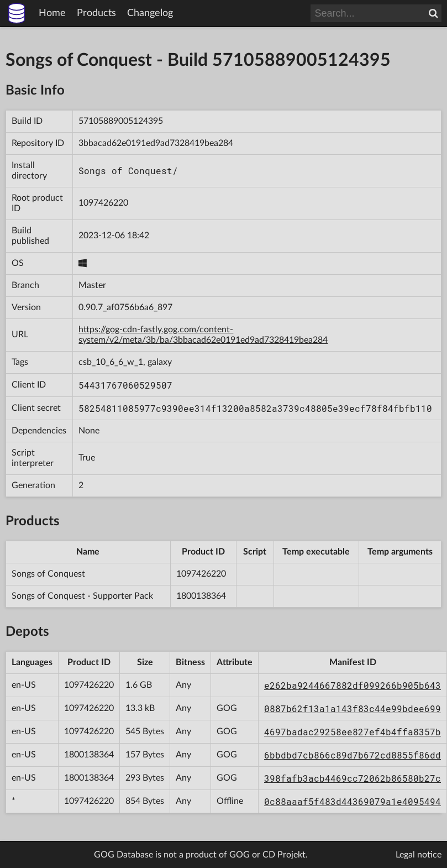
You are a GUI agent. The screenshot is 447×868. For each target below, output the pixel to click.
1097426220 (103, 203)
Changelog (150, 13)
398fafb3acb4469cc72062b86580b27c (353, 778)
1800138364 (201, 596)
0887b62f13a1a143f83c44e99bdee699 (353, 708)
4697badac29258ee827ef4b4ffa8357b (353, 732)
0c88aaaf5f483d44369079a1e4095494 (353, 801)
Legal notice (419, 855)
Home (52, 13)
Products (96, 13)
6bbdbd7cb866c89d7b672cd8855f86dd (353, 755)
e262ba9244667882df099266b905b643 (353, 685)
